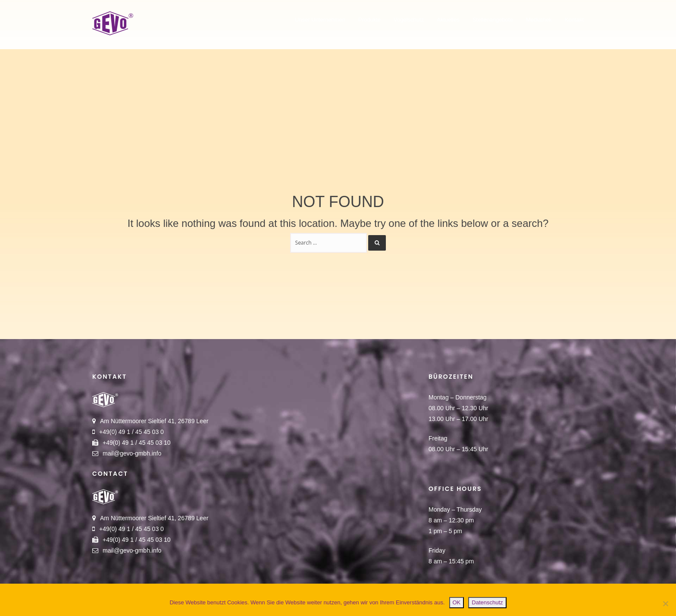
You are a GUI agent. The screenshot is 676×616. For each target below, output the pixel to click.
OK (457, 602)
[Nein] (665, 603)
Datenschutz (487, 602)
